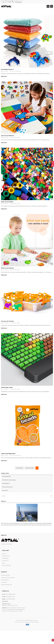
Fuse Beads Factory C (7, 69)
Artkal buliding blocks (7, 487)
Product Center (6, 556)
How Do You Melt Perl (7, 136)
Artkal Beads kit (6, 483)
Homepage (19, 468)
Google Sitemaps (35, 622)
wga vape (28, 622)
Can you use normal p (7, 321)
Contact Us (23, 622)
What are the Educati (7, 268)
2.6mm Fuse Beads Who (8, 454)
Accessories (5, 490)
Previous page (30, 468)
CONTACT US (11, 2)
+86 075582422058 (7, 1)
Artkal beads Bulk (6, 476)
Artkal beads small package (9, 480)
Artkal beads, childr (7, 387)
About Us (4, 2)
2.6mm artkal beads (16, 71)
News (3, 563)
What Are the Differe (7, 202)
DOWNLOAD (5, 558)
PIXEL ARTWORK (6, 566)
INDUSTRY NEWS (16, 137)
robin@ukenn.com (18, 1)
